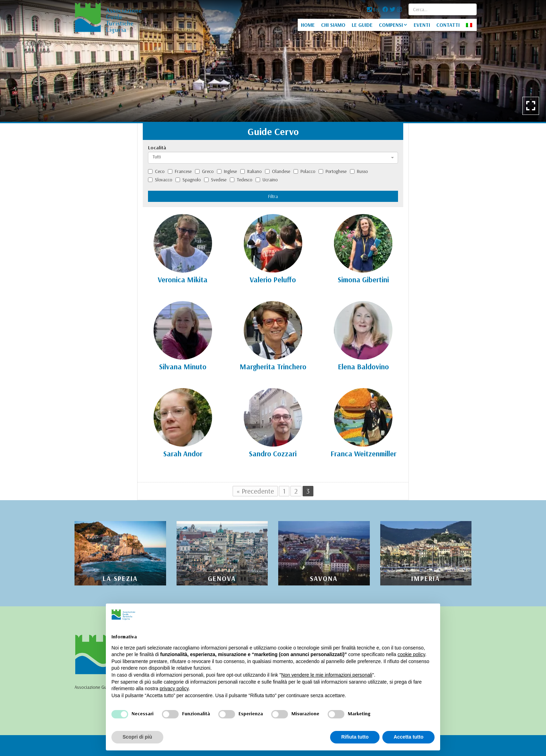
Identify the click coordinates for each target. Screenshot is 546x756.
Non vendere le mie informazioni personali (326, 675)
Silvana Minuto (183, 367)
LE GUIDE (362, 25)
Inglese (227, 171)
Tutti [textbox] (157, 157)
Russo (359, 171)
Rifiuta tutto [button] (355, 737)
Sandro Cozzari (273, 454)
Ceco (156, 171)
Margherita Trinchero (273, 367)
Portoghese (333, 171)
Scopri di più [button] (137, 737)
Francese (180, 171)
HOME (308, 25)
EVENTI (422, 25)
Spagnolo (188, 180)
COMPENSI (391, 25)
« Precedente (255, 491)
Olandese (278, 171)
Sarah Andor (183, 454)
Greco (204, 171)
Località (157, 148)
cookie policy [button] (411, 654)
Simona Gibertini (363, 279)
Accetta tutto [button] (408, 737)
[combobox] (273, 158)
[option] (273, 61)
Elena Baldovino (363, 367)
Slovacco (160, 180)
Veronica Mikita (183, 279)
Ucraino (267, 180)
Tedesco (241, 180)
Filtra (273, 196)
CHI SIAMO (333, 25)
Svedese (215, 180)
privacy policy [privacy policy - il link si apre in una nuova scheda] (174, 688)
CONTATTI (448, 25)
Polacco (304, 171)
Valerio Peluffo (273, 279)
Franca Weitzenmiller (363, 454)
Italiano (251, 171)
